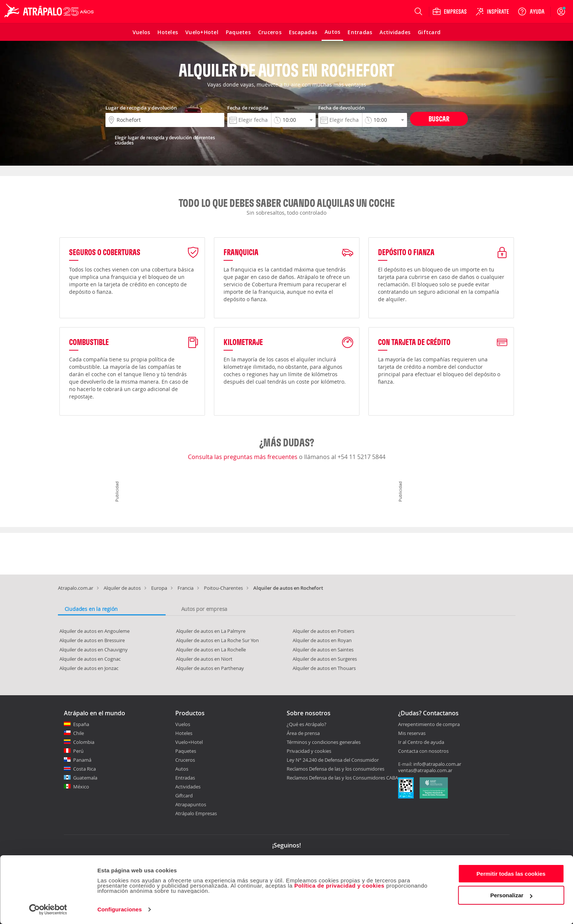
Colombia (84, 742)
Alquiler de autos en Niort (204, 659)
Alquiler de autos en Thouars (324, 668)
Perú (78, 751)
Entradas (185, 778)
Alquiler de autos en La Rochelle (211, 650)
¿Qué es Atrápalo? (307, 724)
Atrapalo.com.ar (76, 588)
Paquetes (186, 751)
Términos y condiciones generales (324, 742)
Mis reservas (412, 733)
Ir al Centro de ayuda (421, 742)
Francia (185, 588)
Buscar (439, 119)
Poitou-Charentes (223, 588)
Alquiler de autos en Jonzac (89, 668)
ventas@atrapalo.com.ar (425, 770)
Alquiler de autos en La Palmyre (211, 631)
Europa (159, 588)
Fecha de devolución (341, 108)
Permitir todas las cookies (511, 874)
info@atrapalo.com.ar (437, 764)
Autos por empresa (204, 609)
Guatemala (85, 778)
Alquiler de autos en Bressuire (92, 640)
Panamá (82, 760)
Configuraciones (120, 909)
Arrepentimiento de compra (429, 725)
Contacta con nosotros (423, 751)
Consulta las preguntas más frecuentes (243, 457)
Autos (182, 769)
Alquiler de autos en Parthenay (210, 668)
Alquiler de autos (122, 588)
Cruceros (185, 760)
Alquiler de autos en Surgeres (325, 659)
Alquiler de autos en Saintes (323, 650)
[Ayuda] (531, 12)
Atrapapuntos (191, 804)
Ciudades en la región (91, 609)
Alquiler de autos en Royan (322, 640)
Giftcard (184, 796)
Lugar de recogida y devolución (141, 108)
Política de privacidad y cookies (339, 886)
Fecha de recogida (248, 108)
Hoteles (184, 733)
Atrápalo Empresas (196, 813)
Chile (79, 733)
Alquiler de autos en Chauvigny (94, 650)
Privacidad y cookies (309, 751)
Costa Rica (84, 769)
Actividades (188, 787)
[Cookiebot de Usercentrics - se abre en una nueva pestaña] (48, 910)
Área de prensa (303, 733)
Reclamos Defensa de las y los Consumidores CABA (342, 778)
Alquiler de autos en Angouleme (95, 631)
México (81, 787)
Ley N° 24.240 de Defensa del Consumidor (333, 760)
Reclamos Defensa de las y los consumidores (336, 769)
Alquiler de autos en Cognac (90, 659)
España (81, 724)
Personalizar (511, 895)
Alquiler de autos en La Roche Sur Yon (217, 640)
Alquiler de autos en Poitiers (323, 631)
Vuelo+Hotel (189, 742)
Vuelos (183, 724)
